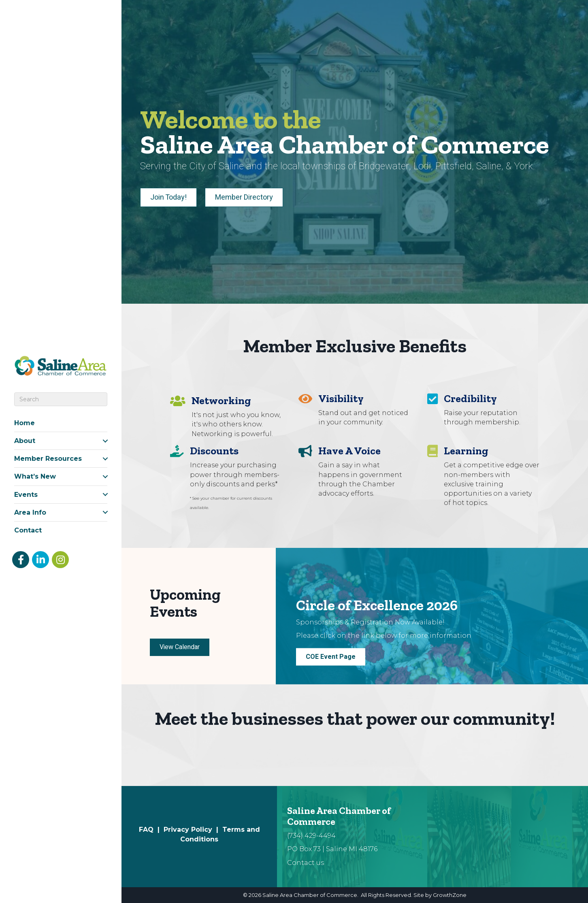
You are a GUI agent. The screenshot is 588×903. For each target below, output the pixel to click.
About (25, 441)
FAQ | (151, 830)
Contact (28, 530)
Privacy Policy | (193, 830)
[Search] (61, 399)
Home (24, 423)
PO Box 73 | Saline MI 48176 (332, 849)
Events (26, 495)
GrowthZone (450, 895)
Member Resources (48, 459)
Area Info (30, 512)
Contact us (306, 863)
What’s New (35, 476)
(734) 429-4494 (311, 836)
